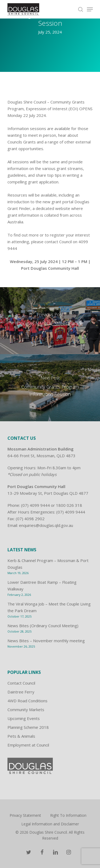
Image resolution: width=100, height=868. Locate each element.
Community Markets (26, 710)
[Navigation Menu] (90, 9)
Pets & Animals (21, 736)
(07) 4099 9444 (35, 505)
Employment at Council (28, 745)
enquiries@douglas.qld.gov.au (46, 525)
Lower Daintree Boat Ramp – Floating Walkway (42, 586)
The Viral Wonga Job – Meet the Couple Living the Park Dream (49, 607)
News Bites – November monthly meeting (46, 641)
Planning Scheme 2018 (28, 727)
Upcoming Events (24, 718)
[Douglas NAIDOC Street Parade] (50, 321)
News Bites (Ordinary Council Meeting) (43, 626)
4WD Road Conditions (27, 701)
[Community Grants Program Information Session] (50, 388)
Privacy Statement (25, 815)
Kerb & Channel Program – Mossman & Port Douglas (48, 564)
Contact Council (21, 683)
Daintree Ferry (21, 692)
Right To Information (68, 815)
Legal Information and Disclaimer (50, 824)
